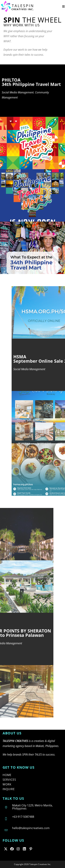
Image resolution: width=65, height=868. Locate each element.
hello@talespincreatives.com (31, 828)
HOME (7, 775)
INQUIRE (9, 789)
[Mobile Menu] (64, 6)
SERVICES (9, 780)
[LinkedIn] (24, 849)
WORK (7, 784)
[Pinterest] (31, 849)
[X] (6, 849)
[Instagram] (18, 849)
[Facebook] (12, 849)
